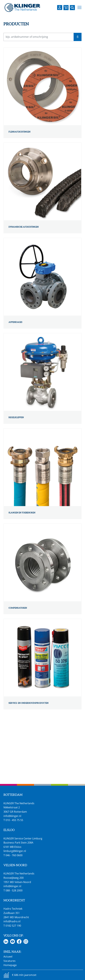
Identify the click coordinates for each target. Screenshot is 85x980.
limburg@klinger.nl (15, 851)
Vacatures (9, 961)
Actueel (8, 957)
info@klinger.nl (12, 816)
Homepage (10, 965)
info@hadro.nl (12, 921)
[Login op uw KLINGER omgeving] (60, 8)
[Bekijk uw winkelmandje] (66, 8)
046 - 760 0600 (14, 855)
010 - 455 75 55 (14, 820)
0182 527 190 (13, 926)
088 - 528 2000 (14, 890)
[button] (79, 8)
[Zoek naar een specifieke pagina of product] (72, 8)
